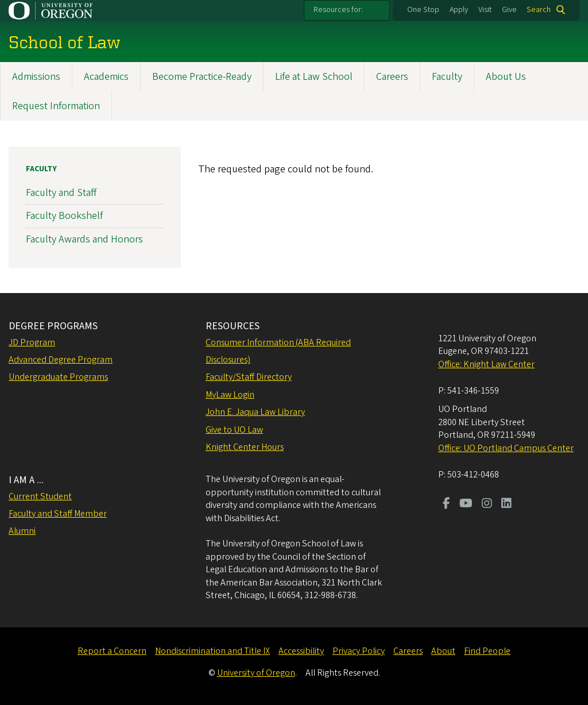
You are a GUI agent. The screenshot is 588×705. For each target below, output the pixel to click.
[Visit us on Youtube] (466, 504)
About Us (506, 77)
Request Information (56, 106)
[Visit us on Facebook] (446, 504)
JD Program (32, 342)
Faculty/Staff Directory (249, 377)
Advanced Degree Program (61, 360)
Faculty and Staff (61, 193)
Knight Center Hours (245, 447)
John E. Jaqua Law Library (255, 412)
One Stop (423, 10)
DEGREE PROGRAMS (53, 326)
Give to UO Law (234, 430)
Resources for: (338, 10)
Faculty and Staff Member (58, 514)
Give (509, 10)
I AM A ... (26, 480)
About (443, 651)
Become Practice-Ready (202, 77)
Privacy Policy (359, 651)
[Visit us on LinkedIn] (506, 504)
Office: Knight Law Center (486, 364)
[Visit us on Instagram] (487, 504)
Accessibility (301, 651)
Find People (487, 651)
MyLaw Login (230, 395)
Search (539, 10)
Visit (485, 10)
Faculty (447, 77)
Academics (106, 77)
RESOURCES (233, 326)
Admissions (36, 77)
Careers (392, 77)
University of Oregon (256, 673)
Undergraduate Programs (58, 377)
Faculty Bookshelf (64, 216)
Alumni (22, 531)
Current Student (40, 496)
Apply (459, 10)
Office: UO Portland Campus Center (506, 448)
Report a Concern (112, 651)
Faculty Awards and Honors (84, 239)
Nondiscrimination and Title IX (212, 651)
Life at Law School (314, 77)
